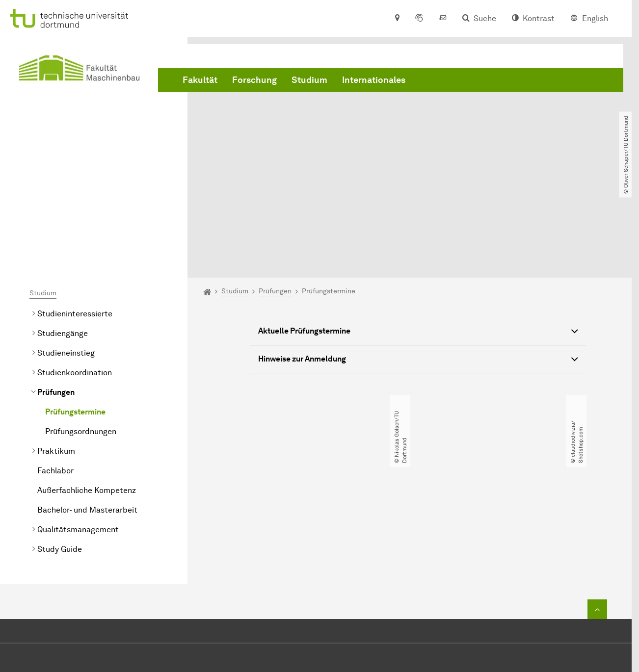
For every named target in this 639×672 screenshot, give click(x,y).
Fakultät (200, 80)
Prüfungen (56, 292)
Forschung (254, 80)
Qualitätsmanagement (78, 429)
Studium (309, 80)
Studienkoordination (75, 272)
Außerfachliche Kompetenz (87, 390)
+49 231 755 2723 (327, 576)
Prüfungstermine (75, 311)
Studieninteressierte (75, 213)
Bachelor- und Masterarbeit (87, 409)
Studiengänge (63, 233)
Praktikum (56, 350)
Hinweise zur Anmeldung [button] (418, 260)
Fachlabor (55, 370)
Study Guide (60, 449)
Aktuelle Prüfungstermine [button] (418, 232)
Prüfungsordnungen (81, 331)
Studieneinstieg (66, 252)
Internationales (374, 80)
